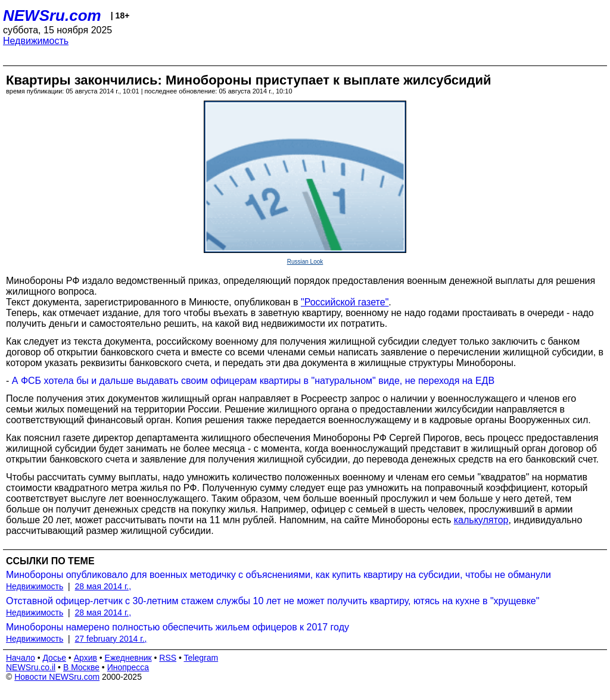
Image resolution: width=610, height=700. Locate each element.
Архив (85, 658)
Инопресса (128, 667)
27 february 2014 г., (111, 639)
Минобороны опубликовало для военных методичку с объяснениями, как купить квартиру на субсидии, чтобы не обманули (278, 575)
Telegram (201, 658)
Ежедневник (128, 658)
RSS (168, 658)
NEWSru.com (52, 15)
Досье (54, 658)
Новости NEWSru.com (57, 677)
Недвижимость (36, 41)
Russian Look (305, 262)
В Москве (81, 667)
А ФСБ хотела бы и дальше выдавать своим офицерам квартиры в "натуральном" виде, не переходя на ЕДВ (253, 381)
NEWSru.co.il (31, 667)
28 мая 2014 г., (103, 586)
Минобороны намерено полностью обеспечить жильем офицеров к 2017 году (178, 627)
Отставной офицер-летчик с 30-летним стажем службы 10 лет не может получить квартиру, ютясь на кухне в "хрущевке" (273, 601)
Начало (21, 658)
